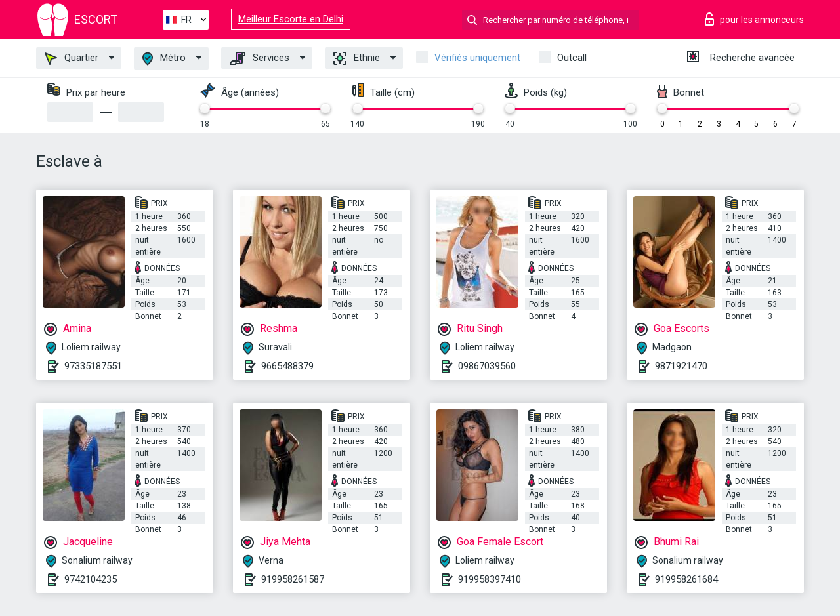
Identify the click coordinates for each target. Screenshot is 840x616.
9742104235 (91, 579)
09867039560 (487, 366)
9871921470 (681, 366)
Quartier (72, 58)
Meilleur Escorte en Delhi (291, 19)
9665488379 (287, 366)
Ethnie (357, 58)
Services (260, 58)
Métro (164, 59)
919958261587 (293, 579)
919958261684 (686, 579)
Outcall (572, 58)
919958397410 (490, 579)
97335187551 (93, 366)
